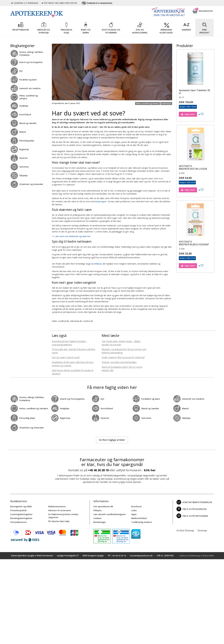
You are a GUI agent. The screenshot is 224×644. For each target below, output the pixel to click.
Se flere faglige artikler (112, 439)
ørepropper (101, 201)
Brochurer (136, 506)
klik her (150, 470)
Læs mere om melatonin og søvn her (72, 236)
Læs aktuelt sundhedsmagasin (109, 513)
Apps (134, 513)
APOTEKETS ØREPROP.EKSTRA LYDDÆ (193, 167)
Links (134, 510)
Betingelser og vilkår (21, 506)
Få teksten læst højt (59, 520)
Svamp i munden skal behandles (119, 362)
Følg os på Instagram (192, 515)
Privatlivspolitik (18, 510)
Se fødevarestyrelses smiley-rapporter (63, 515)
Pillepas (97, 510)
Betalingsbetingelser (21, 517)
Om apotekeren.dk (103, 506)
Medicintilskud (139, 517)
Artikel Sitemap (185, 529)
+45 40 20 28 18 (98, 470)
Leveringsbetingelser (21, 513)
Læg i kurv (188, 114)
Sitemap (202, 529)
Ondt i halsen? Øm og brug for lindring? (123, 357)
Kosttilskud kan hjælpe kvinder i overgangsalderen (69, 343)
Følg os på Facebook (191, 509)
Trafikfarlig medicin (141, 521)
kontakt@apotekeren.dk (194, 502)
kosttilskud (96, 263)
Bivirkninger (99, 521)
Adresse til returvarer (59, 510)
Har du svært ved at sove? (66, 357)
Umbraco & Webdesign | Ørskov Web (196, 554)
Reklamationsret (57, 506)
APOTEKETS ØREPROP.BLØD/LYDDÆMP (194, 243)
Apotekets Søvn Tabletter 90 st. (194, 92)
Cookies (97, 517)
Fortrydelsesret (18, 521)
